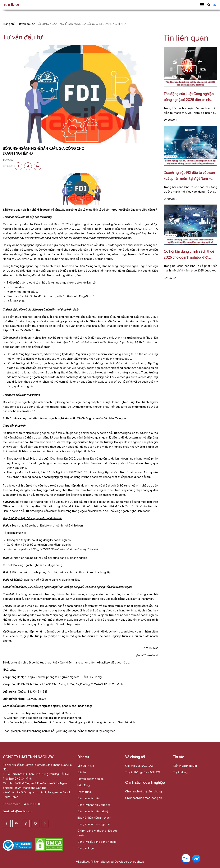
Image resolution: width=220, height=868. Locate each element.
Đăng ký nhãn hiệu (89, 798)
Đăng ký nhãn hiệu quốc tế (94, 805)
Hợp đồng (84, 785)
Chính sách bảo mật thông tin (144, 798)
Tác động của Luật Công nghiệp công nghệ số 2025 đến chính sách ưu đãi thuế (189, 97)
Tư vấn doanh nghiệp (91, 779)
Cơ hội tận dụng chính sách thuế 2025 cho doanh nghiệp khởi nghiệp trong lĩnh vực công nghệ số (189, 255)
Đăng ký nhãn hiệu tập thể (94, 824)
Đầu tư (82, 772)
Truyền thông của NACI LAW (142, 772)
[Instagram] (35, 823)
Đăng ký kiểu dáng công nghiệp (97, 842)
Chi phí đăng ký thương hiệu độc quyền (97, 833)
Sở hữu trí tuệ (86, 766)
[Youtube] (16, 823)
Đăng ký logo (86, 848)
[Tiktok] (26, 823)
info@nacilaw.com (22, 811)
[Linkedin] (45, 823)
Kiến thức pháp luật (185, 766)
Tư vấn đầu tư (26, 24)
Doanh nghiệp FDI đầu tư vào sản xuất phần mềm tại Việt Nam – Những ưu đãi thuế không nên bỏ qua (189, 176)
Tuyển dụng (180, 772)
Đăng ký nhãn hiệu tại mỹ (93, 811)
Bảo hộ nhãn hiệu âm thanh (94, 818)
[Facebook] (7, 823)
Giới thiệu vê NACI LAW (139, 766)
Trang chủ (9, 24)
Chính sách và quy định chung (143, 792)
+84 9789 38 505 (31, 804)
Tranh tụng (84, 792)
